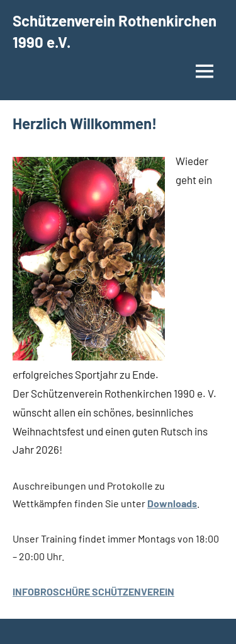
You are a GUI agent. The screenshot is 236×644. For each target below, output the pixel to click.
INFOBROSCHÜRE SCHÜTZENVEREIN (93, 591)
